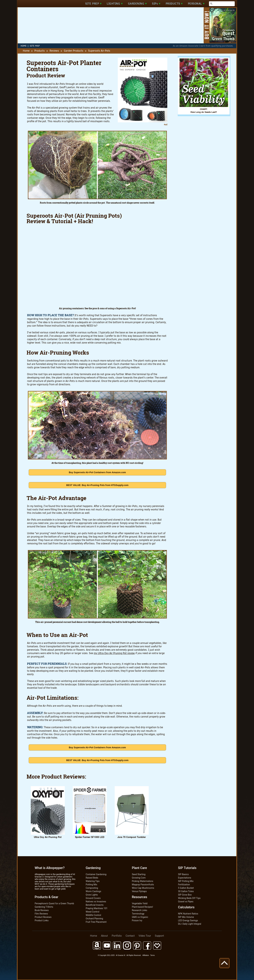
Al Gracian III (121, 955)
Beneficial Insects (95, 905)
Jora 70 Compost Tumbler (132, 835)
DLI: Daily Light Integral (190, 924)
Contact (130, 936)
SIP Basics (183, 874)
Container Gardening (96, 874)
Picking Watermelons (143, 881)
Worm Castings (93, 891)
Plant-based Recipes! (142, 907)
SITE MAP (35, 46)
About (104, 936)
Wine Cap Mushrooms (143, 888)
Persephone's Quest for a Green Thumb (54, 903)
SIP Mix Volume (186, 917)
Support (159, 936)
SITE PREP (93, 4)
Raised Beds (92, 878)
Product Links (42, 920)
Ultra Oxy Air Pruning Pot (48, 835)
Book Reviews (42, 910)
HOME (24, 46)
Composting (92, 888)
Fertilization (184, 885)
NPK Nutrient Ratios (188, 914)
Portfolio (117, 936)
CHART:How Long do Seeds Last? (204, 109)
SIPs (156, 4)
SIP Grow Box (185, 895)
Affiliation (146, 955)
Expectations (185, 878)
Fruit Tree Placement (96, 922)
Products (40, 51)
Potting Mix (91, 885)
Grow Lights (92, 895)
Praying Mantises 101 (97, 908)
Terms (153, 955)
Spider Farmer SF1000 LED (90, 835)
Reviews (54, 51)
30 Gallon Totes (186, 891)
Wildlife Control (93, 915)
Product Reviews (43, 917)
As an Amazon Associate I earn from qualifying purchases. (203, 46)
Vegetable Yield (140, 903)
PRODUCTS (174, 4)
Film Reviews (41, 914)
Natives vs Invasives (96, 902)
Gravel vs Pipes (186, 902)
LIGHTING (115, 4)
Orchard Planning (94, 919)
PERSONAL (196, 4)
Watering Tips (93, 881)
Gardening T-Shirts (44, 907)
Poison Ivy (137, 920)
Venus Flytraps (139, 891)
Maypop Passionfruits (143, 885)
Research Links (139, 910)
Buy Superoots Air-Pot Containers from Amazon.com (97, 472)
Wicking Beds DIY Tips (189, 898)
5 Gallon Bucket (186, 888)
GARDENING (137, 4)
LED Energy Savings (188, 920)
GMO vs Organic (140, 917)
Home (26, 51)
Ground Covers (93, 898)
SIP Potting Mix (186, 881)
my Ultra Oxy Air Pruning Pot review (114, 653)
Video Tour (145, 936)
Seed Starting (139, 874)
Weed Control (92, 912)
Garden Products (74, 51)
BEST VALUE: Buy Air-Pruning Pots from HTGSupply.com (97, 485)
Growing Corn (139, 878)
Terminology (138, 914)
